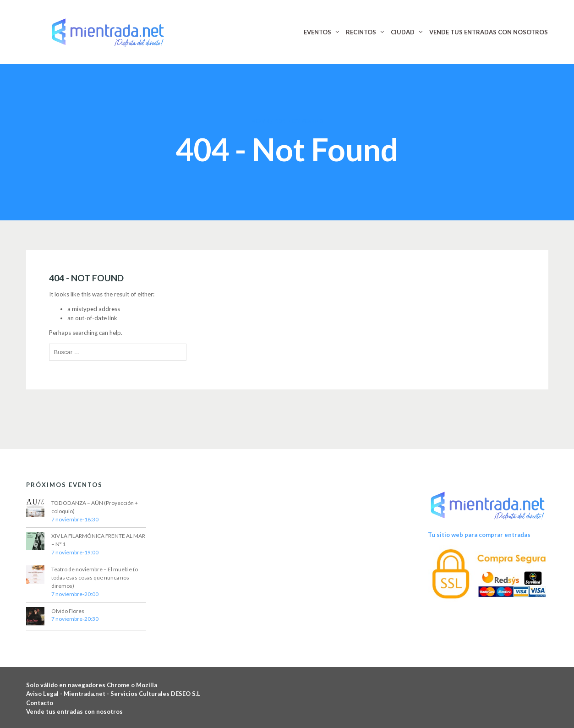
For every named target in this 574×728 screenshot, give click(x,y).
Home (260, 121)
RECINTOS (361, 32)
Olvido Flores (68, 611)
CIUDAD (403, 32)
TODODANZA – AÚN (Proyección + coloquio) (95, 507)
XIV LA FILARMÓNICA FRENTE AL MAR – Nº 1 (98, 540)
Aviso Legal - (45, 694)
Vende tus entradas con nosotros (74, 712)
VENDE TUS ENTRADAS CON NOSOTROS (489, 32)
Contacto (40, 703)
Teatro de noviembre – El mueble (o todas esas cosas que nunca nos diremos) (95, 577)
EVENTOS (317, 32)
